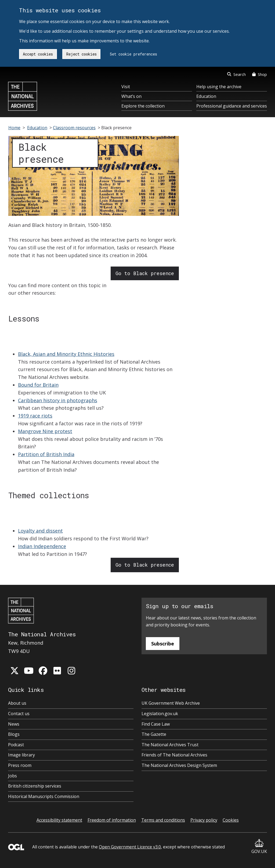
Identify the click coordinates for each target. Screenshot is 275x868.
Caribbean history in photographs (58, 400)
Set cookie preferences (133, 54)
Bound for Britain (38, 385)
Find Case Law (156, 724)
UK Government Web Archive (171, 703)
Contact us (19, 714)
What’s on (131, 96)
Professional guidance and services (232, 106)
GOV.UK (259, 847)
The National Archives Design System (179, 765)
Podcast (16, 745)
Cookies (231, 820)
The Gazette (154, 734)
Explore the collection (143, 106)
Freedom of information (112, 820)
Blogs (14, 734)
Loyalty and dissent (40, 531)
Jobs (12, 776)
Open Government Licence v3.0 (130, 847)
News (14, 724)
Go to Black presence (145, 273)
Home (14, 128)
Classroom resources (74, 128)
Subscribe (163, 644)
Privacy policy (204, 820)
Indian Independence (42, 546)
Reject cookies (82, 54)
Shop (260, 74)
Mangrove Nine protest (45, 431)
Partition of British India (46, 454)
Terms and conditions (163, 820)
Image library (21, 755)
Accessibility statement (59, 820)
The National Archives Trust (170, 745)
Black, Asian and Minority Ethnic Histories (66, 354)
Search (236, 74)
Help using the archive (219, 87)
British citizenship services (35, 786)
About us (17, 703)
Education (206, 96)
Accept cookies (38, 54)
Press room (20, 765)
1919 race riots (35, 416)
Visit (126, 87)
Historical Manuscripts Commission (44, 796)
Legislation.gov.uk (160, 714)
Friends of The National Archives (174, 755)
